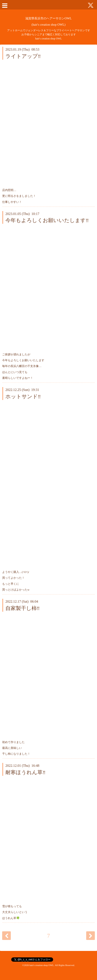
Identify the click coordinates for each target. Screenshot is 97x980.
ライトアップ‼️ (23, 56)
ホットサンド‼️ (23, 397)
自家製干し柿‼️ (23, 608)
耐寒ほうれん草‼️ (25, 772)
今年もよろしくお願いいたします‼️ (47, 220)
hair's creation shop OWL (42, 965)
